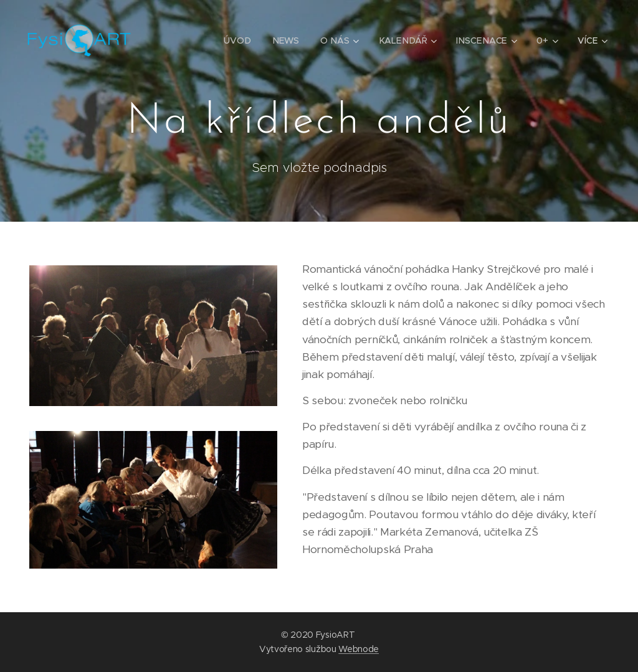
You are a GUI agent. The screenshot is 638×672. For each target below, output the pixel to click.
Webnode (359, 649)
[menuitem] (242, 40)
